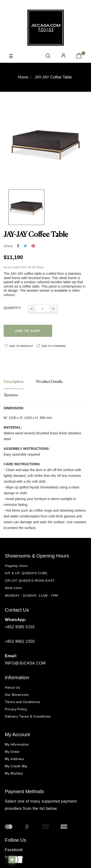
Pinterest (33, 246)
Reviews (11, 395)
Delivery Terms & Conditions (28, 716)
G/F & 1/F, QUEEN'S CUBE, (27, 573)
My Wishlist (14, 773)
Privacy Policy (16, 709)
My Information (17, 744)
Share (18, 246)
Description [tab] (14, 382)
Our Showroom (17, 695)
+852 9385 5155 (20, 627)
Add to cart (28, 331)
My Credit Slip (16, 766)
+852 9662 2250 (20, 641)
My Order (12, 752)
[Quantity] (42, 308)
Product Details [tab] (49, 382)
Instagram (14, 857)
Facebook (14, 850)
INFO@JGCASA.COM (25, 663)
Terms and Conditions (23, 702)
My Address (15, 759)
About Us (12, 687)
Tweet (25, 246)
